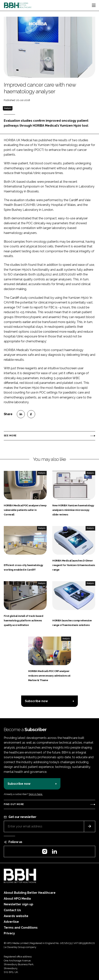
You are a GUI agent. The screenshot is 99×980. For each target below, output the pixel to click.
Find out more (14, 804)
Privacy (9, 933)
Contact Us (12, 910)
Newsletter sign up (19, 904)
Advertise (11, 922)
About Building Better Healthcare (30, 893)
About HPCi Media (17, 899)
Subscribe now (36, 701)
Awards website (16, 916)
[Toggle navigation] (94, 5)
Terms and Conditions (21, 928)
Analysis (8, 108)
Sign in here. (36, 794)
